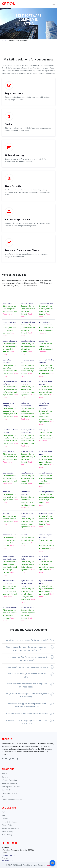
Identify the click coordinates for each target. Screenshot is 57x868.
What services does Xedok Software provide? (27, 640)
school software (27, 303)
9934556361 (7, 861)
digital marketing (27, 451)
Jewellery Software (9, 783)
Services (5, 777)
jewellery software (28, 322)
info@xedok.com (8, 856)
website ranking (27, 473)
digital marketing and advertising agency (27, 583)
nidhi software (44, 322)
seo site (6, 513)
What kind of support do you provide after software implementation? (27, 705)
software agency (27, 607)
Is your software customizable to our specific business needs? (27, 685)
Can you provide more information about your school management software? (27, 648)
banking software (10, 322)
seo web (6, 492)
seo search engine (46, 513)
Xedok (49, 865)
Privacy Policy (7, 825)
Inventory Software (9, 793)
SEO (3, 796)
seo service (43, 341)
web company (8, 451)
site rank (24, 535)
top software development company (44, 406)
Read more (7, 314)
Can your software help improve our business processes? (27, 722)
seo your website (10, 535)
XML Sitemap (7, 835)
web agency (43, 430)
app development (10, 341)
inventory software (46, 303)
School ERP (6, 790)
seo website (8, 473)
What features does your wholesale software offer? (27, 675)
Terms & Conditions (9, 822)
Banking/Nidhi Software (11, 787)
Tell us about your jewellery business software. (27, 667)
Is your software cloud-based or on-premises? (27, 714)
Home (4, 40)
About (4, 774)
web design (8, 303)
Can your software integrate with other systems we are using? (27, 695)
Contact (5, 819)
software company (10, 607)
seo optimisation (45, 473)
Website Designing (9, 780)
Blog (4, 815)
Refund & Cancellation (10, 828)
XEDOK (8, 4)
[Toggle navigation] (54, 4)
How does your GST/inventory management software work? (27, 658)
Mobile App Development (12, 800)
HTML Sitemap (8, 832)
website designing (28, 341)
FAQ (3, 812)
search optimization (46, 492)
